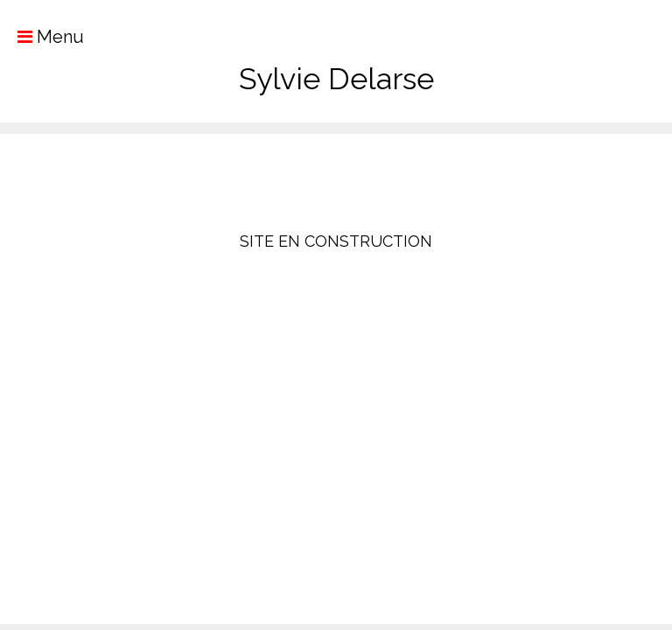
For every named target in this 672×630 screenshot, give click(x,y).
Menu (42, 37)
